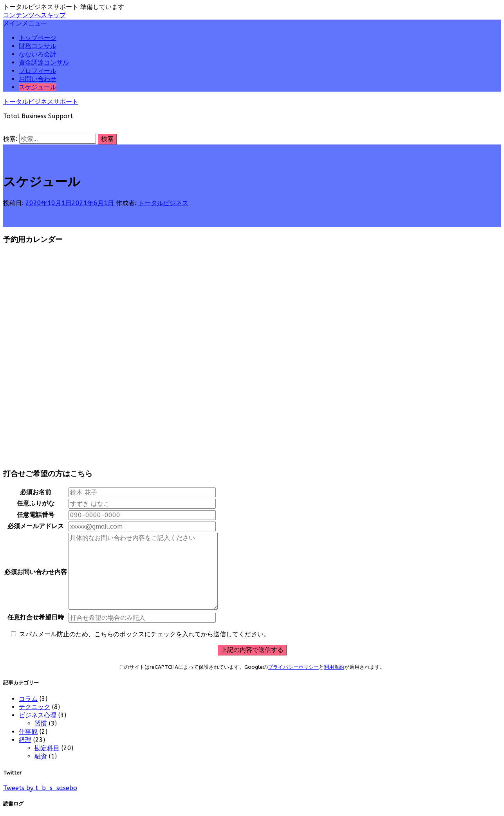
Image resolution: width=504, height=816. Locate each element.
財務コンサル (38, 46)
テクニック (34, 707)
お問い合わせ (38, 79)
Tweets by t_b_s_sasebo (40, 788)
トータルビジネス (163, 203)
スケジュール (38, 87)
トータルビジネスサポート (41, 102)
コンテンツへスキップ (34, 15)
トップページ (38, 38)
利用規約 (334, 667)
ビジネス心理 (38, 715)
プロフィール (38, 71)
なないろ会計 (38, 54)
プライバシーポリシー (293, 667)
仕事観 (28, 732)
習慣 (41, 723)
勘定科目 (47, 748)
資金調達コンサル (44, 62)
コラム (28, 699)
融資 (41, 756)
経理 (25, 740)
